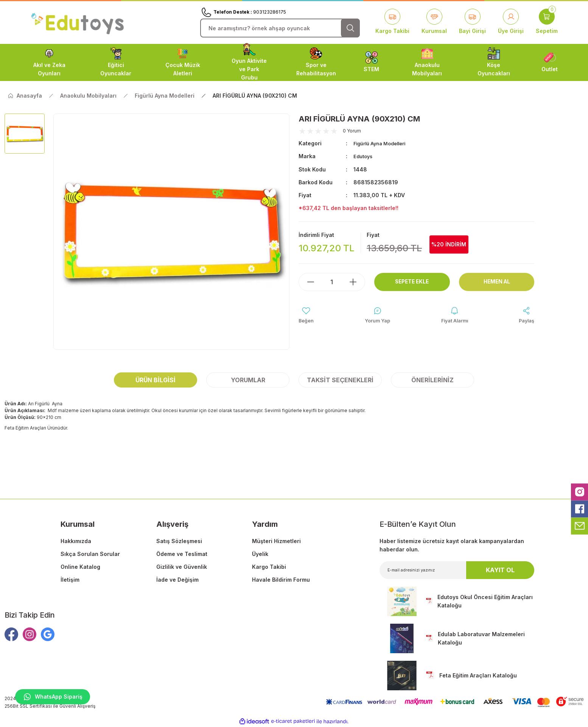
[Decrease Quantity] (307, 282)
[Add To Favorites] (307, 316)
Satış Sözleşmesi (179, 541)
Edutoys (364, 156)
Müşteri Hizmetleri (276, 541)
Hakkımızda (76, 541)
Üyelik (260, 554)
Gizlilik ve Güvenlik (182, 567)
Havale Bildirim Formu (281, 580)
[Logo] (78, 22)
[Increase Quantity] (357, 282)
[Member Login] (511, 22)
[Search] (280, 28)
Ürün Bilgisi (156, 380)
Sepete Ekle (412, 282)
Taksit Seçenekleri (340, 380)
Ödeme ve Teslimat (182, 554)
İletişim (70, 580)
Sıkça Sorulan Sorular (90, 554)
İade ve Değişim (177, 580)
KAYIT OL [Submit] (500, 570)
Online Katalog (80, 567)
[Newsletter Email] (457, 570)
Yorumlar (248, 380)
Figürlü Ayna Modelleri (383, 143)
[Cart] (547, 22)
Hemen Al (497, 282)
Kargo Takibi (269, 567)
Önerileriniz (432, 380)
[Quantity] (332, 282)
